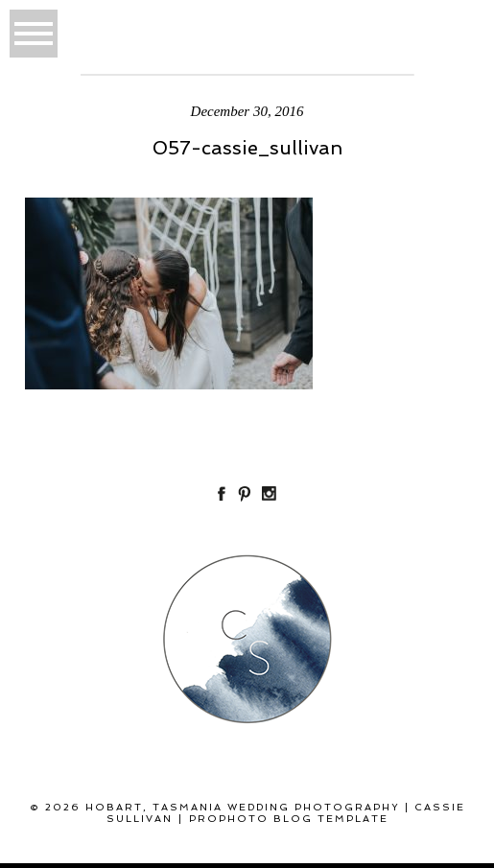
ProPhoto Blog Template (289, 819)
